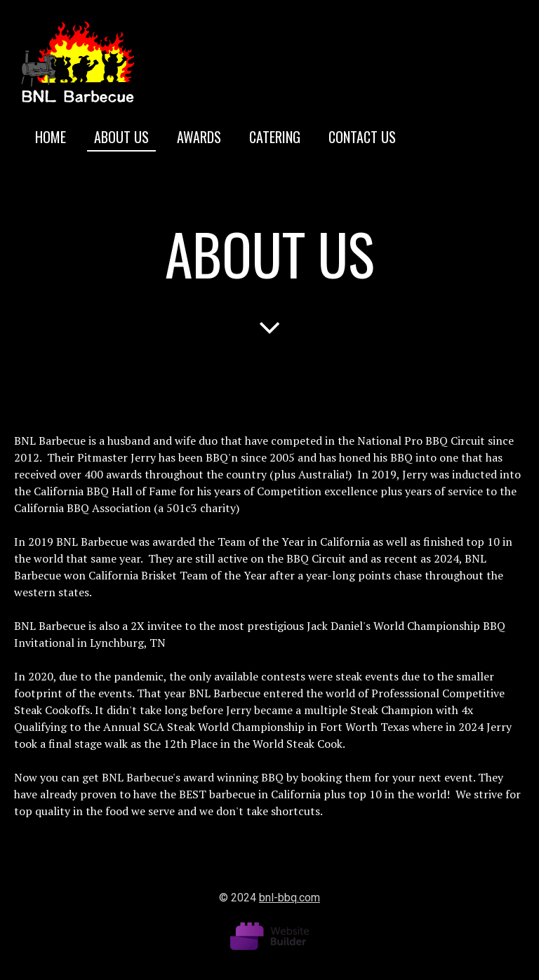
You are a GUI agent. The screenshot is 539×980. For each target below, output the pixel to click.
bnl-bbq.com (290, 898)
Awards (199, 137)
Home (51, 137)
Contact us (362, 137)
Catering (275, 137)
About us (121, 137)
